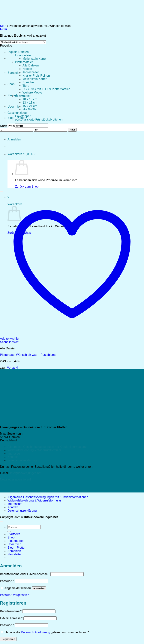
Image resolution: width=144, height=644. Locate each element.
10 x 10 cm (30, 99)
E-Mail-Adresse (11, 618)
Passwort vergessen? (14, 595)
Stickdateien (23, 96)
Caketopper (23, 116)
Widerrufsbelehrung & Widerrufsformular (34, 450)
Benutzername (11, 611)
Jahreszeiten (31, 72)
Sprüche (28, 82)
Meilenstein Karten (35, 59)
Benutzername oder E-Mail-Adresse (25, 574)
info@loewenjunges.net (26, 473)
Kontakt (13, 457)
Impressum (15, 454)
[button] (15, 554)
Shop (11, 84)
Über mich (14, 107)
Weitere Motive (32, 92)
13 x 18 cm (30, 103)
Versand (12, 368)
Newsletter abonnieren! (15, 479)
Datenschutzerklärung (22, 460)
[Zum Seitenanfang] (1, 521)
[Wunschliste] (1, 191)
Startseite (14, 73)
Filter (72, 130)
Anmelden (39, 588)
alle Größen (30, 109)
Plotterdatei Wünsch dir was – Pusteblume (28, 355)
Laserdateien (24, 55)
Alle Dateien (31, 65)
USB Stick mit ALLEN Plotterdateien (46, 89)
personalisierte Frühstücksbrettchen (39, 120)
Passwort (7, 581)
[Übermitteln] (9, 532)
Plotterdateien (24, 62)
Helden (27, 69)
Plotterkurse (15, 541)
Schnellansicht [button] (10, 342)
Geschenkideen (18, 113)
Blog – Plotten (17, 548)
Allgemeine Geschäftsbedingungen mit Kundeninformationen (48, 447)
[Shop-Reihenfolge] (23, 42)
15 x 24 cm (30, 106)
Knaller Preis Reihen (36, 76)
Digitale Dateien (18, 52)
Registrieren (8, 639)
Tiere (26, 86)
